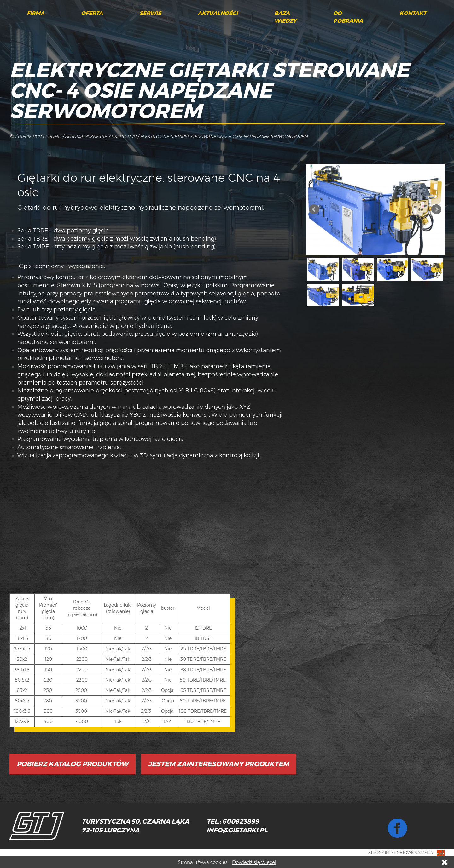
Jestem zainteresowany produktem (219, 764)
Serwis (150, 13)
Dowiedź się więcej (254, 862)
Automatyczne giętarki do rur (101, 136)
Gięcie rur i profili (39, 136)
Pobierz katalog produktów (73, 764)
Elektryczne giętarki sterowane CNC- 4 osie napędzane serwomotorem (224, 136)
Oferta (92, 13)
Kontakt (413, 13)
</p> (106, 525)
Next (436, 209)
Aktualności (218, 13)
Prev (314, 209)
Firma (36, 13)
